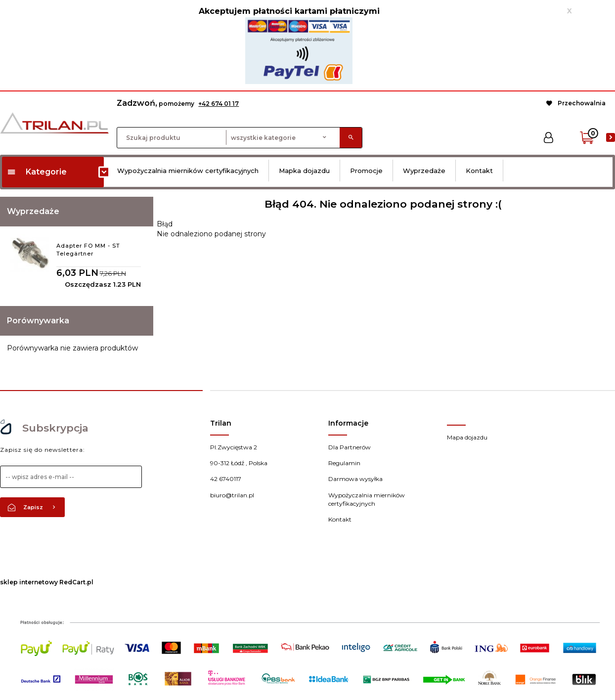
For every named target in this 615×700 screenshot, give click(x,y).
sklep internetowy (29, 582)
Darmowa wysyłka (355, 479)
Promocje (366, 171)
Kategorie (37, 172)
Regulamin (344, 463)
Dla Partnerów (350, 447)
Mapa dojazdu (467, 437)
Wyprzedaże (424, 171)
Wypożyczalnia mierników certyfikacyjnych (188, 171)
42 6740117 (226, 479)
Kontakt (479, 171)
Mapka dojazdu (304, 171)
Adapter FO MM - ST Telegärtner (88, 250)
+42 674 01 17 (219, 104)
